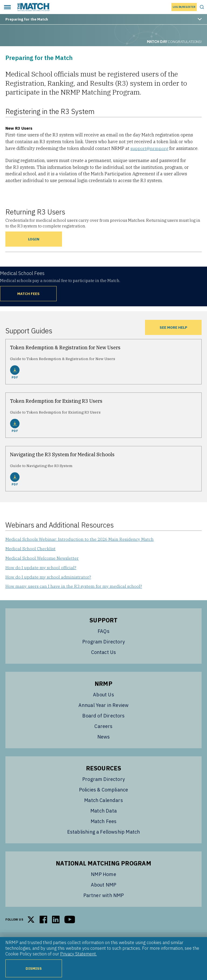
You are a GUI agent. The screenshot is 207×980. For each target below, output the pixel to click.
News (104, 740)
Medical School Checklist (31, 549)
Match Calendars (103, 804)
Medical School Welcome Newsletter (43, 559)
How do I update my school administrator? (49, 579)
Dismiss (34, 968)
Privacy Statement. (78, 954)
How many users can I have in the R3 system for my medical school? (75, 589)
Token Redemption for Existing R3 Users (56, 401)
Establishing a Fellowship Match (104, 835)
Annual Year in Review (104, 709)
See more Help (173, 327)
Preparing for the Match (103, 19)
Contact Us (104, 656)
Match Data (103, 814)
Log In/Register (184, 7)
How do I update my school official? (42, 569)
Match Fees (28, 293)
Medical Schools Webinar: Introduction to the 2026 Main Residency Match (81, 539)
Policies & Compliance (104, 793)
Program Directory (103, 645)
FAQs (103, 635)
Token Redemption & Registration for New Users (65, 348)
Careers (103, 730)
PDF (15, 372)
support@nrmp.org (150, 148)
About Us (103, 698)
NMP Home (103, 878)
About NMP (104, 888)
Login (34, 239)
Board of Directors (103, 719)
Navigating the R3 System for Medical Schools (62, 454)
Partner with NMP (104, 899)
